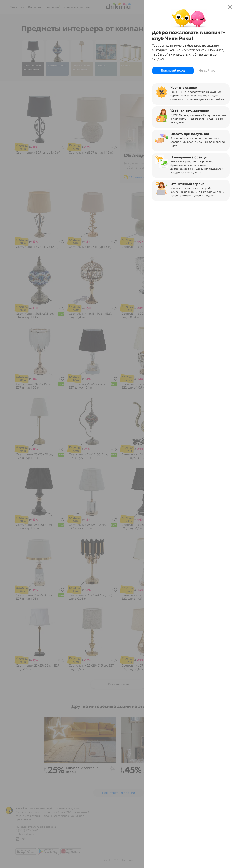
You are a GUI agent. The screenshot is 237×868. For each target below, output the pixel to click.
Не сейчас (207, 71)
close (230, 7)
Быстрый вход (173, 71)
